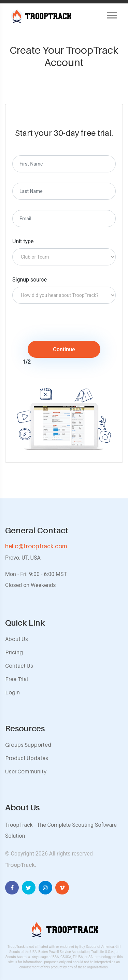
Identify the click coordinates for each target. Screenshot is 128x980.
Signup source (30, 280)
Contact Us (19, 666)
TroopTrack (20, 865)
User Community (26, 771)
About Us (17, 639)
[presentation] (69, 327)
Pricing (14, 652)
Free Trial (17, 679)
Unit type (23, 241)
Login (12, 692)
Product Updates (27, 758)
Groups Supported (28, 745)
